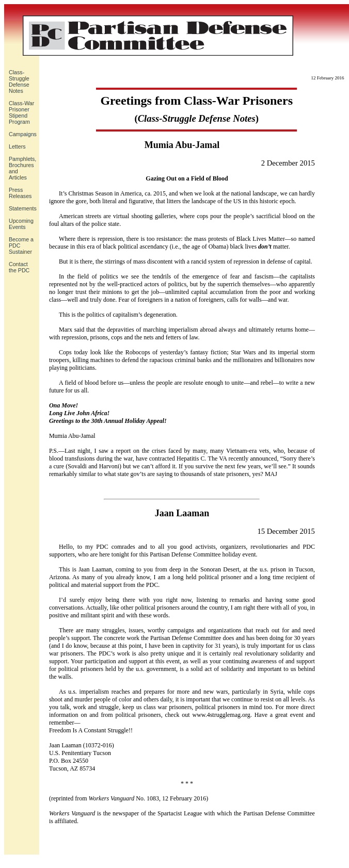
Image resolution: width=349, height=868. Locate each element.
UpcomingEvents (21, 224)
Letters (17, 146)
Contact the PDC (19, 267)
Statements (23, 208)
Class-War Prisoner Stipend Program (21, 112)
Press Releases (20, 193)
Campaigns (23, 134)
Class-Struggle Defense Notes (19, 81)
